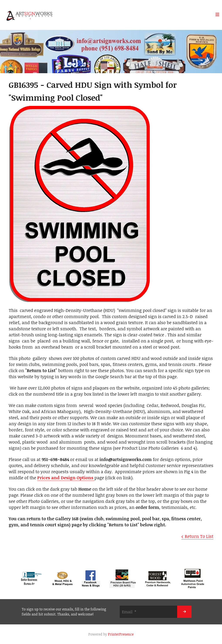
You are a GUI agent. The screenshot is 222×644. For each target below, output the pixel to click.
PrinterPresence (121, 634)
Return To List (199, 536)
